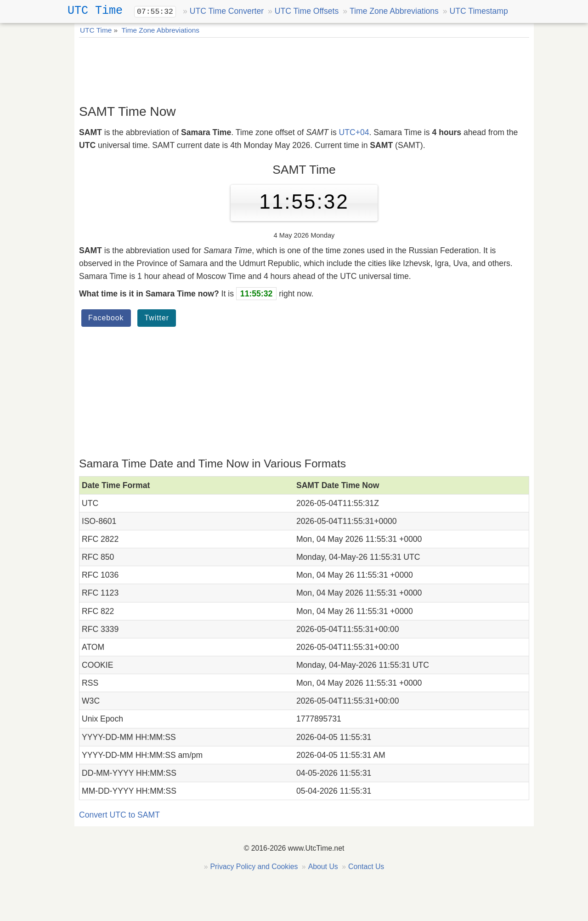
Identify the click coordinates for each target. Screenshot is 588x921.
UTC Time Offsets (307, 11)
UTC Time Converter (227, 11)
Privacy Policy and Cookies (254, 867)
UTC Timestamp (479, 11)
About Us (323, 867)
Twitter (157, 318)
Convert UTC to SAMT (119, 815)
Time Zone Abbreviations (394, 11)
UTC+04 (354, 132)
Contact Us (366, 867)
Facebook (106, 318)
